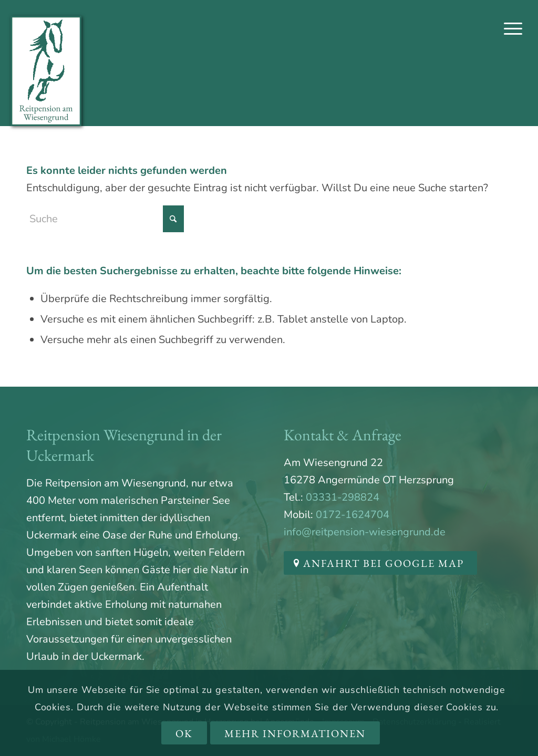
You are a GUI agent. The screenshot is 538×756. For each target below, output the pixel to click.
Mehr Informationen (295, 733)
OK (184, 733)
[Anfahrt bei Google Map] (380, 563)
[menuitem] (513, 29)
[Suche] (105, 219)
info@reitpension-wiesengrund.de (365, 532)
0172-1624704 (353, 515)
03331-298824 (343, 497)
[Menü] (513, 29)
